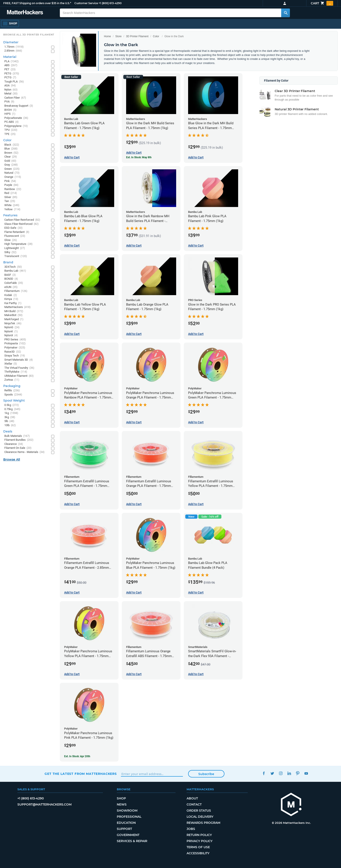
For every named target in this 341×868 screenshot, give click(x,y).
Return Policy (199, 835)
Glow (11, 240)
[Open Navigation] (10, 24)
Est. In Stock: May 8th (139, 157)
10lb (10, 425)
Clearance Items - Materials (24, 452)
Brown (11, 153)
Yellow (12, 209)
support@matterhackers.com (44, 804)
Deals (8, 431)
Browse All (12, 459)
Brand (8, 262)
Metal (11, 94)
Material (10, 57)
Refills (12, 391)
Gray (11, 165)
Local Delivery (200, 817)
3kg (10, 417)
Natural (12, 173)
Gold (10, 161)
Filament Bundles (19, 440)
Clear (11, 157)
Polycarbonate (16, 118)
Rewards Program (203, 823)
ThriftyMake (16, 372)
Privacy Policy (200, 841)
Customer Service (86, 3)
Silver (11, 197)
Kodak (11, 295)
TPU (11, 130)
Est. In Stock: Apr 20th (77, 756)
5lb (9, 421)
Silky (10, 252)
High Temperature (18, 244)
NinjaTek (13, 324)
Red (11, 193)
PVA (9, 102)
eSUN (11, 287)
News (122, 804)
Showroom (127, 811)
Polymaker (15, 348)
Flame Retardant (17, 232)
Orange (13, 177)
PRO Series (15, 340)
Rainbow (13, 189)
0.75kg (12, 409)
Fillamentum (16, 291)
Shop (121, 798)
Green (12, 169)
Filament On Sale (18, 448)
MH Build (14, 311)
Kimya (11, 299)
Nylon (11, 90)
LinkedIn (289, 773)
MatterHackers (18, 307)
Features (10, 215)
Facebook (264, 773)
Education (126, 823)
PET (10, 70)
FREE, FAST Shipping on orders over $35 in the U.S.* (37, 3)
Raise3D (13, 352)
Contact (194, 804)
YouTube (306, 773)
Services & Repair (132, 841)
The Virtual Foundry (19, 368)
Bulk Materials (17, 436)
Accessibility (198, 853)
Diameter (11, 42)
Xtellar (11, 364)
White (12, 205)
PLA (12, 61)
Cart (322, 3)
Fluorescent (15, 236)
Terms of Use (198, 847)
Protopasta (15, 344)
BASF (10, 275)
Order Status (199, 811)
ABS (11, 65)
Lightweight (15, 248)
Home (107, 36)
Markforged (14, 319)
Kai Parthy (13, 303)
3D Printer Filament (137, 36)
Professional (129, 817)
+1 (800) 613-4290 (110, 3)
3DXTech (13, 267)
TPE (10, 134)
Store (118, 36)
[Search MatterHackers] (286, 13)
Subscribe (206, 774)
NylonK (11, 332)
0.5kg (12, 405)
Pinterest (298, 773)
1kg (11, 413)
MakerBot (13, 315)
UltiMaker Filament (19, 376)
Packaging (12, 386)
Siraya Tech (15, 356)
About (192, 798)
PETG (12, 74)
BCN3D (11, 279)
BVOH (10, 110)
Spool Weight (14, 400)
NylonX (11, 336)
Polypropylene (16, 126)
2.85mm (13, 51)
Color (156, 36)
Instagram (281, 773)
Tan (10, 201)
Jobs (191, 829)
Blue (11, 149)
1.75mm (14, 47)
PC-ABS (12, 122)
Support (124, 829)
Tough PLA (14, 82)
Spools (13, 395)
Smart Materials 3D (19, 360)
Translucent (16, 256)
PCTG (10, 78)
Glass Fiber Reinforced (22, 224)
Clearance (14, 444)
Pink (10, 181)
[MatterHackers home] (291, 805)
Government (128, 835)
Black (12, 145)
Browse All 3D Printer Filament (29, 35)
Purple (11, 185)
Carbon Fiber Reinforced (22, 220)
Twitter (272, 773)
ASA (10, 86)
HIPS (10, 114)
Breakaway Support (19, 106)
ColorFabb (14, 283)
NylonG (12, 327)
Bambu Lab (15, 271)
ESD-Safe (13, 228)
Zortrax (12, 380)
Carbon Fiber (15, 98)
